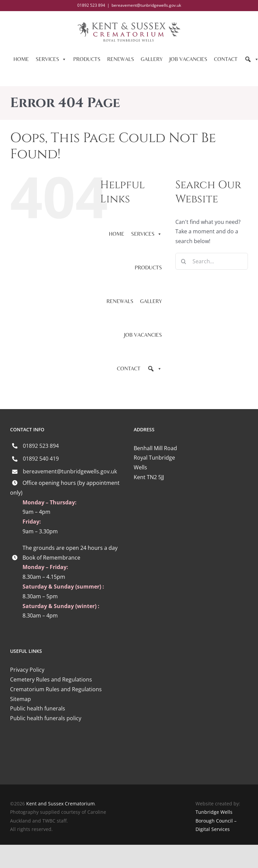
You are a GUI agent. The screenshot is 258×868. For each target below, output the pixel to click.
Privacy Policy (27, 670)
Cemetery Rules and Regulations (51, 679)
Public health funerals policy (46, 718)
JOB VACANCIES (188, 59)
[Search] (155, 369)
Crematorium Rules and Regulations (56, 689)
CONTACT (226, 59)
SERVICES (51, 59)
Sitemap (20, 699)
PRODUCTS (87, 59)
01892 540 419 (41, 459)
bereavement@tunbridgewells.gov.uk (146, 5)
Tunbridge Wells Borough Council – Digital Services (216, 820)
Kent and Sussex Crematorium (60, 804)
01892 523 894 (41, 446)
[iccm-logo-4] (67, 748)
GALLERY (152, 59)
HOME (21, 59)
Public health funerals (38, 708)
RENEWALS (121, 59)
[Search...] (212, 261)
